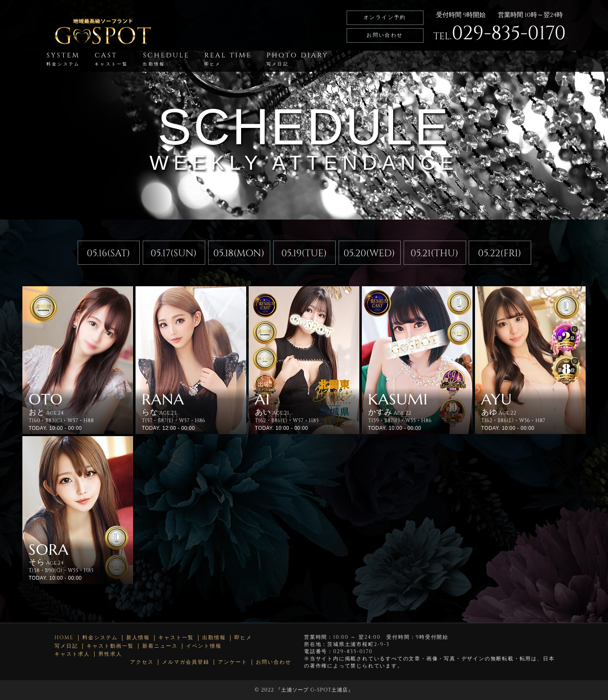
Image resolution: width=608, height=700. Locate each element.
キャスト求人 (72, 654)
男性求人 (110, 654)
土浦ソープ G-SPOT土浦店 (315, 690)
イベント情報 (204, 646)
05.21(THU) (434, 253)
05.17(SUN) (174, 253)
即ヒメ (243, 638)
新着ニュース (160, 646)
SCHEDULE (166, 59)
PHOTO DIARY (297, 59)
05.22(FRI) (499, 253)
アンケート (233, 662)
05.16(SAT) (109, 253)
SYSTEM (63, 59)
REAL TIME (228, 59)
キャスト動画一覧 (110, 646)
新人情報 (138, 638)
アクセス (142, 662)
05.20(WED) (369, 253)
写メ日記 (66, 646)
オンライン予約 (385, 17)
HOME (64, 638)
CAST (111, 59)
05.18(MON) (239, 253)
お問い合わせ (385, 35)
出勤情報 (214, 638)
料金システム (100, 638)
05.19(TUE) (304, 253)
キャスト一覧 (176, 638)
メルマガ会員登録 (186, 662)
